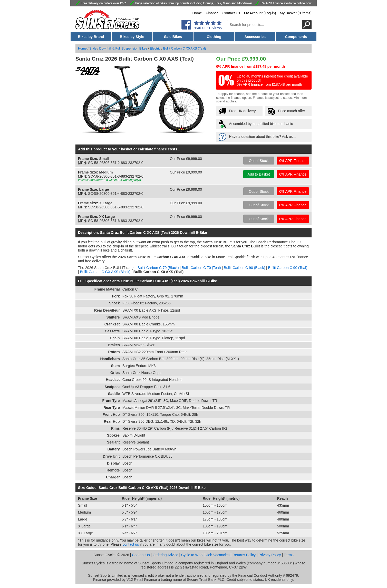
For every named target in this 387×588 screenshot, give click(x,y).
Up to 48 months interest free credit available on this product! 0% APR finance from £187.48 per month (272, 80)
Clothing (214, 37)
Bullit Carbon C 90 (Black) (244, 268)
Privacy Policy (270, 555)
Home (197, 13)
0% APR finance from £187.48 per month (250, 66)
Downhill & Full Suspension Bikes (123, 49)
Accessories (255, 37)
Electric (155, 49)
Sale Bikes (173, 37)
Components (296, 37)
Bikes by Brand (91, 37)
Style (93, 49)
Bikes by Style (132, 37)
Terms (289, 555)
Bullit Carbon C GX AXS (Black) (105, 272)
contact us (131, 544)
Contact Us (231, 13)
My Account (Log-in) (260, 13)
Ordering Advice (166, 555)
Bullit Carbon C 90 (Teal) (288, 268)
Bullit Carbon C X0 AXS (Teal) (185, 49)
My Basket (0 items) (296, 13)
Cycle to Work (192, 555)
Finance (212, 13)
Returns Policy (244, 555)
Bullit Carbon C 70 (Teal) (201, 268)
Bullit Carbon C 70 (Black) (158, 268)
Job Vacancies (218, 555)
